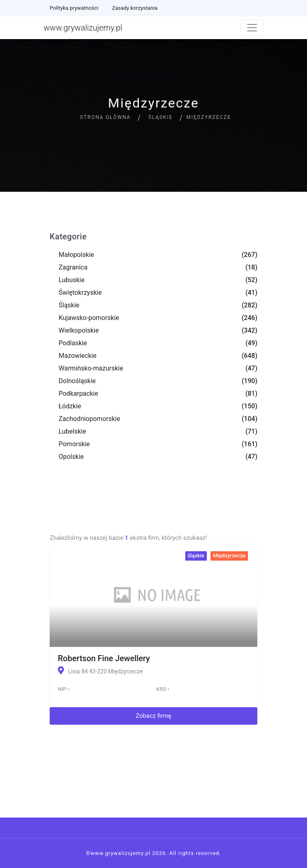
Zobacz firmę (153, 716)
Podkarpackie (78, 393)
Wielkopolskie (79, 330)
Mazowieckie (78, 356)
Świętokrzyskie (80, 293)
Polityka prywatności (74, 8)
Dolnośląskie (77, 381)
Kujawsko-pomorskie (89, 318)
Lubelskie (72, 431)
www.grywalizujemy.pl (83, 28)
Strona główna (105, 117)
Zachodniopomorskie (89, 419)
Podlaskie (73, 343)
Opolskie (71, 457)
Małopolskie (76, 255)
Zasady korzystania (135, 8)
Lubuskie (72, 280)
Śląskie (160, 117)
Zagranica (73, 267)
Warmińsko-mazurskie (91, 368)
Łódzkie (70, 406)
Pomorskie (74, 444)
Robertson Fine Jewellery (104, 658)
